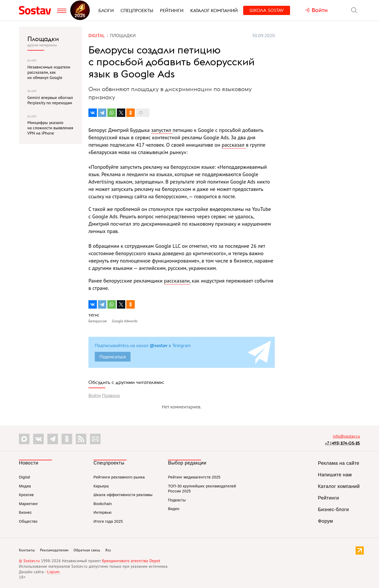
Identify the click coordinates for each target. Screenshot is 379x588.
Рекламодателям (54, 550)
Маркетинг (29, 504)
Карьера (101, 486)
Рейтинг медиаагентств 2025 (194, 477)
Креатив (26, 495)
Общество (28, 521)
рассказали (177, 281)
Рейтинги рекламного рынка (119, 477)
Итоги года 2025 (108, 521)
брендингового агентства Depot (131, 561)
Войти (95, 395)
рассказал (234, 145)
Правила (111, 395)
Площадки (43, 39)
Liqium (53, 572)
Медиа (25, 486)
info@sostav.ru (346, 436)
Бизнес (25, 512)
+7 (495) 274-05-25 (342, 443)
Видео (174, 509)
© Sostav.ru (29, 561)
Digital (24, 477)
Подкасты (177, 500)
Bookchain (103, 504)
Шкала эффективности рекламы (123, 495)
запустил (162, 130)
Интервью (103, 512)
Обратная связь (87, 550)
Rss (108, 550)
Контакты (27, 550)
